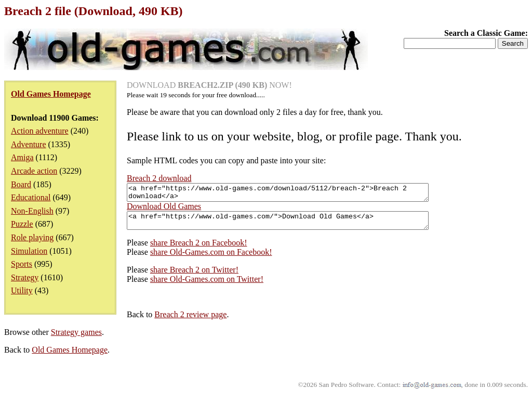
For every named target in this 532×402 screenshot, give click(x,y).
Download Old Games (164, 209)
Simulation (29, 251)
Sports (22, 264)
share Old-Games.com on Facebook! (211, 258)
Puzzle (22, 224)
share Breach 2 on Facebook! (199, 249)
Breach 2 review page (190, 321)
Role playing (32, 237)
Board (21, 184)
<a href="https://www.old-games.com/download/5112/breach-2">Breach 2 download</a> (296, 194)
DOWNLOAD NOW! (209, 85)
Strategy (25, 277)
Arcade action (34, 171)
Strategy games (76, 338)
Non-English (32, 211)
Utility (22, 290)
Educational (31, 197)
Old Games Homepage (70, 356)
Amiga (22, 157)
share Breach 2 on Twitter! (194, 276)
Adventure (29, 144)
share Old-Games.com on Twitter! (207, 285)
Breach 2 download (159, 178)
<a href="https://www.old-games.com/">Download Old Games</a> (296, 225)
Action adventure (40, 131)
